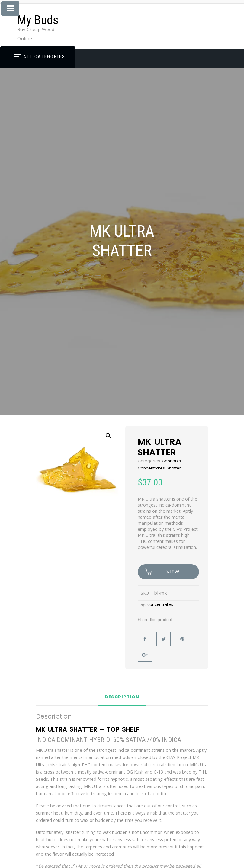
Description (122, 697)
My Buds (38, 20)
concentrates (160, 604)
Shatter (174, 468)
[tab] (122, 699)
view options (173, 574)
